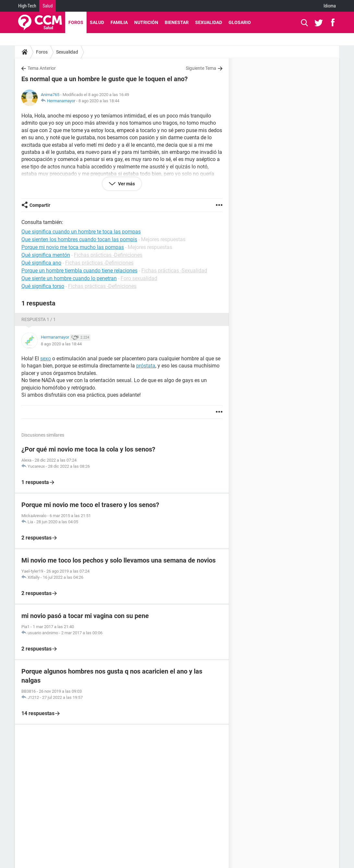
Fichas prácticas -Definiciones (108, 255)
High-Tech (27, 6)
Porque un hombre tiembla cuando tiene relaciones (79, 271)
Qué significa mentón (46, 255)
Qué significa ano (41, 263)
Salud (47, 6)
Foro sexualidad (139, 278)
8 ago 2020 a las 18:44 (99, 101)
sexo (46, 359)
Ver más (126, 184)
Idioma (330, 6)
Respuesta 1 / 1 (39, 319)
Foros (76, 22)
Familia (119, 22)
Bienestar (177, 22)
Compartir (40, 205)
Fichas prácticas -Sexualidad (174, 271)
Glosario (240, 22)
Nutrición (146, 22)
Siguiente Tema (201, 68)
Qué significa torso (43, 286)
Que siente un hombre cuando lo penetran (69, 278)
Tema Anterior (42, 68)
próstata (146, 366)
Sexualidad (209, 22)
